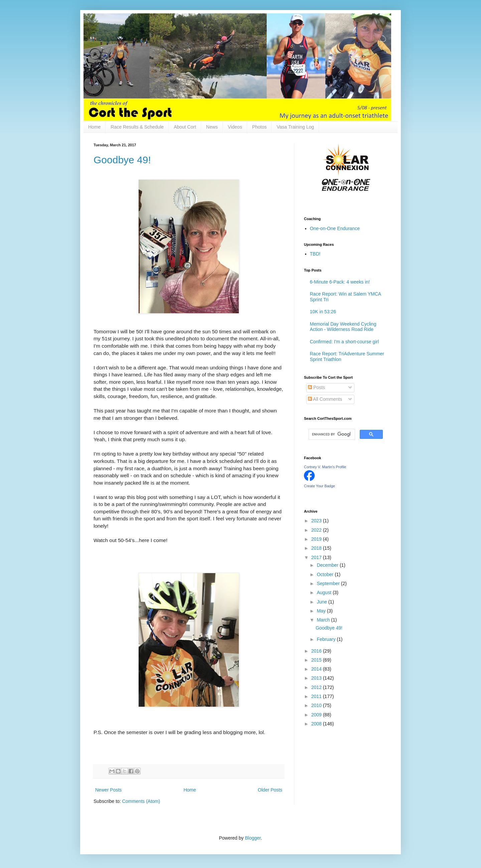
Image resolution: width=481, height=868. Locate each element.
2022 (317, 530)
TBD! (315, 254)
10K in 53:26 (323, 312)
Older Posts (270, 790)
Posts (316, 387)
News (212, 127)
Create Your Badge (319, 486)
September (329, 583)
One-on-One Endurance (335, 228)
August (325, 592)
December (328, 565)
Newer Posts (108, 790)
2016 (317, 651)
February (327, 639)
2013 (317, 678)
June (322, 602)
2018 (317, 548)
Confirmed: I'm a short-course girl (345, 342)
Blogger (253, 838)
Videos (235, 127)
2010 (317, 705)
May (322, 611)
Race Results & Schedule (137, 127)
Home (94, 127)
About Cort (185, 127)
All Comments (325, 399)
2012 (317, 687)
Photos (260, 127)
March (324, 620)
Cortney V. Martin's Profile (325, 467)
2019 (317, 539)
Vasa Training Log (295, 127)
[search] (331, 435)
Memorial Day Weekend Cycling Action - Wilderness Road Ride (343, 327)
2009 (317, 715)
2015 (317, 660)
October (326, 574)
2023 (317, 521)
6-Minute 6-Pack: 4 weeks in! (340, 282)
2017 (317, 557)
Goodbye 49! (122, 160)
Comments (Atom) (141, 801)
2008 (317, 724)
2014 (317, 669)
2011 (317, 696)
